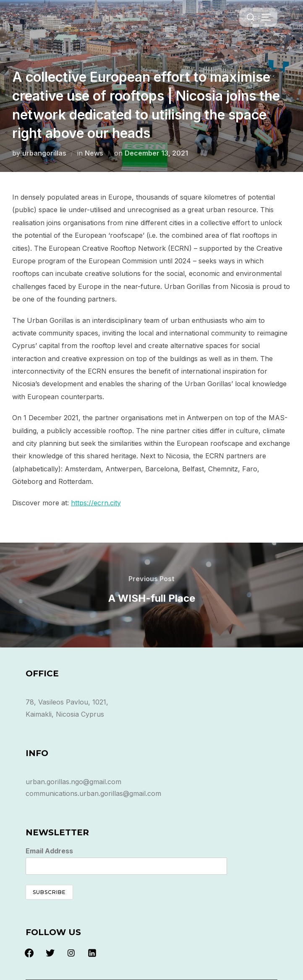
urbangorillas (44, 153)
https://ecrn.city (96, 503)
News (94, 153)
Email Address (49, 851)
